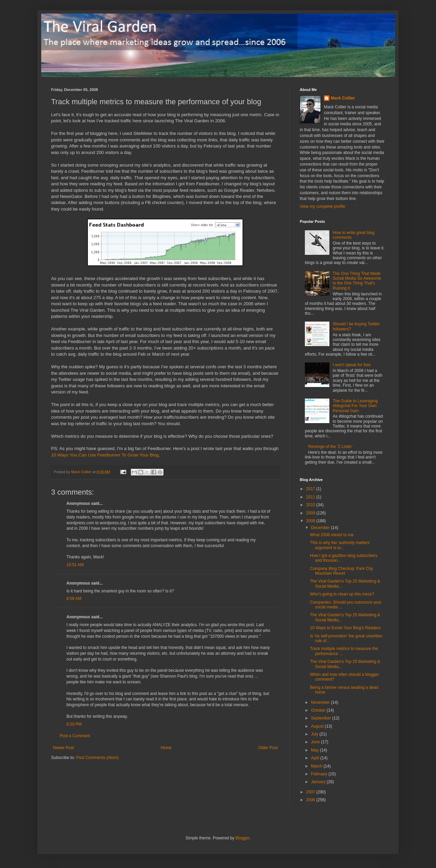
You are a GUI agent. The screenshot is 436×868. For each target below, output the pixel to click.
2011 (311, 497)
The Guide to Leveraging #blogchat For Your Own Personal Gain (355, 406)
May (315, 750)
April (316, 758)
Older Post (268, 748)
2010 (311, 505)
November (321, 702)
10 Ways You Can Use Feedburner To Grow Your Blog (105, 455)
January (319, 782)
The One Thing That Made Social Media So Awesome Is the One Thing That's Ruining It (357, 281)
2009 (311, 513)
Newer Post (63, 748)
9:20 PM (74, 724)
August (318, 726)
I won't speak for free (352, 365)
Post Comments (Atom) (97, 758)
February (320, 774)
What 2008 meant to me (332, 535)
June (316, 742)
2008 (311, 521)
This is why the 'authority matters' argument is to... (340, 545)
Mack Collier (343, 98)
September (322, 718)
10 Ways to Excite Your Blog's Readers (345, 628)
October (319, 710)
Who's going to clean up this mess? (342, 594)
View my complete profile (322, 206)
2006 (311, 800)
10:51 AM (75, 565)
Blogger (242, 838)
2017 (311, 489)
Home (166, 748)
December (321, 528)
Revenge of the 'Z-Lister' (330, 447)
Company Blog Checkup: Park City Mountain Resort (341, 571)
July (315, 734)
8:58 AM (74, 599)
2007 (311, 792)
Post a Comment (75, 736)
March (317, 766)
